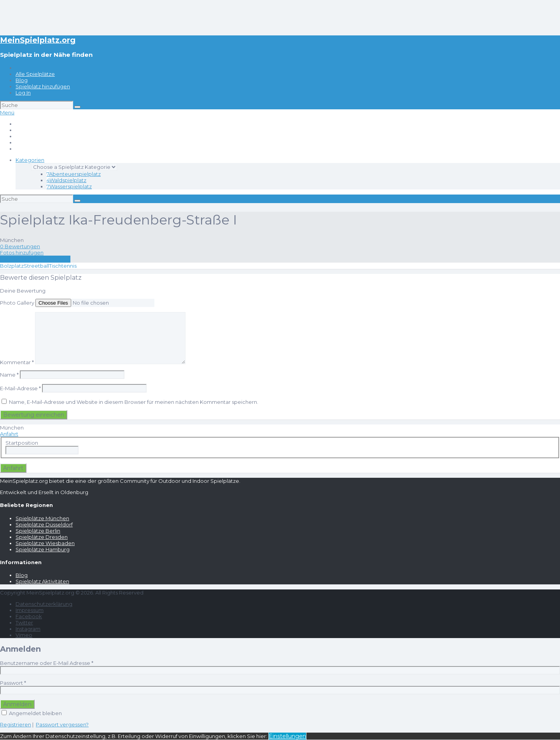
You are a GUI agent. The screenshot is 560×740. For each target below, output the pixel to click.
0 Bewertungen (20, 246)
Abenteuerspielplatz (74, 174)
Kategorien (30, 160)
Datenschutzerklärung (44, 604)
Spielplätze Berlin (38, 531)
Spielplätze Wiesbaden (45, 543)
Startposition (22, 443)
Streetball (36, 266)
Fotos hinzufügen (22, 253)
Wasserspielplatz (69, 186)
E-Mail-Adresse (20, 388)
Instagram (28, 629)
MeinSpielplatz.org (38, 40)
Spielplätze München (42, 518)
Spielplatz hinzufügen (43, 86)
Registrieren (16, 724)
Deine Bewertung (23, 291)
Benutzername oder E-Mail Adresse (47, 663)
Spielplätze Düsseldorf (44, 524)
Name (9, 375)
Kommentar (17, 362)
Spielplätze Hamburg (43, 549)
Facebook (29, 616)
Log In (23, 93)
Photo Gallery (17, 303)
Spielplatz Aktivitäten (42, 581)
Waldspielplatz (66, 180)
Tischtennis (63, 266)
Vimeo (24, 635)
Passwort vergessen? (62, 724)
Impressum (30, 610)
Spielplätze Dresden (42, 537)
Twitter (24, 623)
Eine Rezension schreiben (35, 259)
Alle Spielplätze (35, 74)
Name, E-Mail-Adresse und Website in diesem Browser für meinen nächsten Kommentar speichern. (134, 402)
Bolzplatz (12, 266)
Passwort (13, 683)
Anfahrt (9, 434)
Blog (22, 80)
